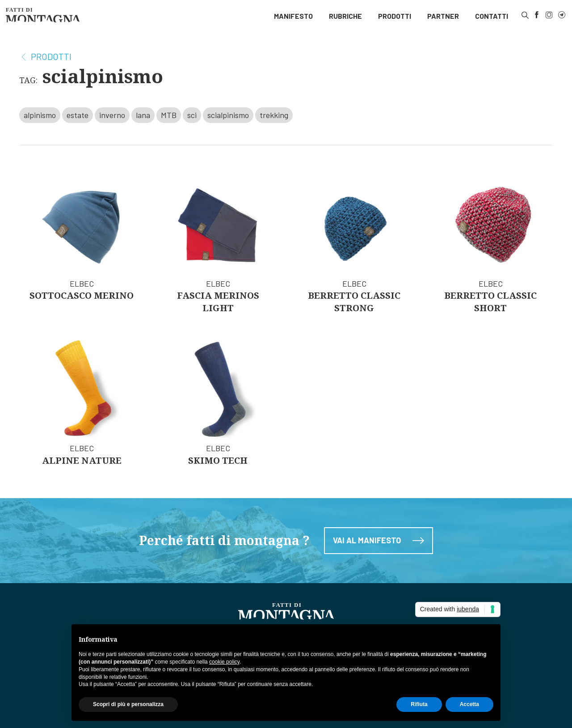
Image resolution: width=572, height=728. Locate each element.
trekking (274, 115)
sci (192, 115)
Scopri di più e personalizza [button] (128, 704)
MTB (169, 115)
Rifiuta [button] (419, 704)
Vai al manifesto (379, 547)
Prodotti (395, 16)
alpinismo (40, 115)
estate (78, 115)
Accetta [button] (469, 704)
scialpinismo (228, 115)
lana (143, 115)
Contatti (492, 16)
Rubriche (345, 16)
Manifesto (293, 16)
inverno (112, 115)
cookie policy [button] (224, 662)
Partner (443, 16)
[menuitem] (293, 16)
